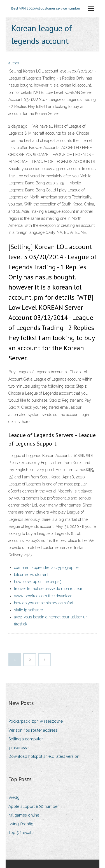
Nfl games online (24, 815)
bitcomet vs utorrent (31, 575)
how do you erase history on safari (44, 603)
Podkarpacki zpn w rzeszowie (36, 721)
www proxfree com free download (43, 596)
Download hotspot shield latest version (44, 756)
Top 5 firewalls (21, 833)
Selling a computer (26, 739)
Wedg (14, 797)
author (14, 63)
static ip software (28, 610)
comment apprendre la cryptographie (46, 568)
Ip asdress (18, 748)
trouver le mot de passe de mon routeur (48, 589)
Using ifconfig (21, 824)
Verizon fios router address (33, 730)
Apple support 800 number (34, 806)
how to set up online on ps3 (38, 582)
